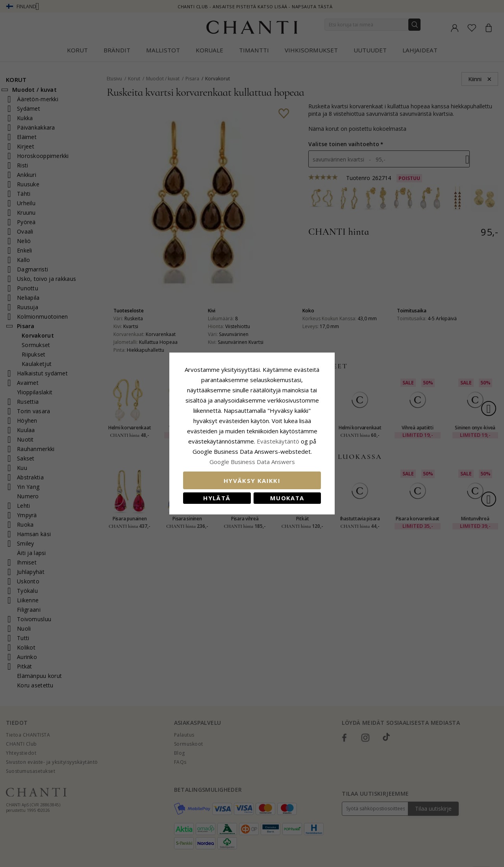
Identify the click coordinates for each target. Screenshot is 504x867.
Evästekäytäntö (278, 441)
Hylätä (217, 498)
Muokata (287, 498)
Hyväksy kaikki (252, 481)
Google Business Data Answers (252, 462)
